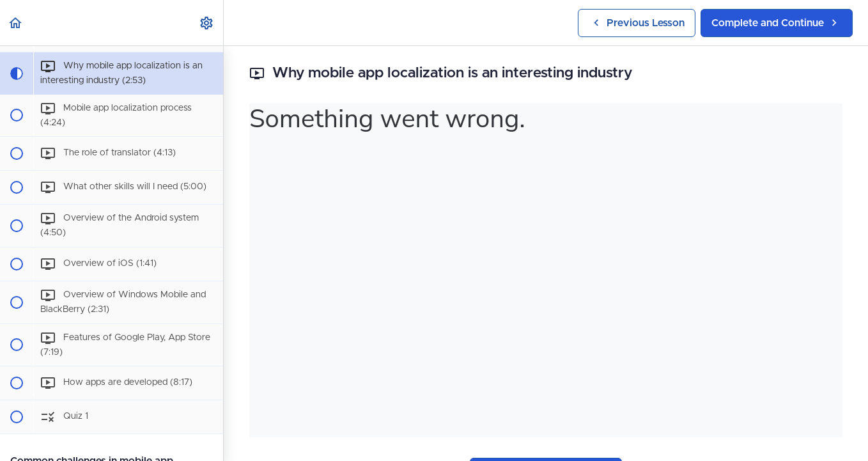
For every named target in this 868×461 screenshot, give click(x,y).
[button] (16, 23)
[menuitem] (207, 23)
